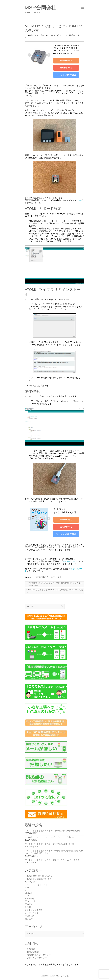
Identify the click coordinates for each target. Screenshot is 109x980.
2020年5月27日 (41, 577)
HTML (27, 888)
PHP (27, 896)
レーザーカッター (33, 913)
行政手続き (30, 916)
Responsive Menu (83, 7)
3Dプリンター (31, 882)
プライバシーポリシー (37, 958)
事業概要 (31, 949)
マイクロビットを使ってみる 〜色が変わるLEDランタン (50, 844)
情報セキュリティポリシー (39, 955)
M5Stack (55, 577)
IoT (26, 890)
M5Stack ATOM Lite (63, 54)
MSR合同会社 (41, 8)
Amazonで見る (66, 61)
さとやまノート (70, 561)
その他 (28, 907)
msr (30, 577)
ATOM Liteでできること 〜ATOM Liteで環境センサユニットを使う (54, 591)
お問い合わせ (33, 952)
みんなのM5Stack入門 (65, 512)
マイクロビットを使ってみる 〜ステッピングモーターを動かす (53, 831)
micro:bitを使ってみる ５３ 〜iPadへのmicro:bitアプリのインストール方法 (54, 584)
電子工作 (29, 919)
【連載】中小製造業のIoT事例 (38, 879)
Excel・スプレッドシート (36, 885)
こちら (79, 200)
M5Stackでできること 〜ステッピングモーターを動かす (50, 837)
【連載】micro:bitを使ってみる (38, 876)
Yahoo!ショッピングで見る (66, 75)
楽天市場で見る (66, 68)
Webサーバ (30, 901)
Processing (30, 898)
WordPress (30, 904)
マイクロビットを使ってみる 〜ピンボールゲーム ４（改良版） (53, 860)
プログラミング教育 (34, 910)
